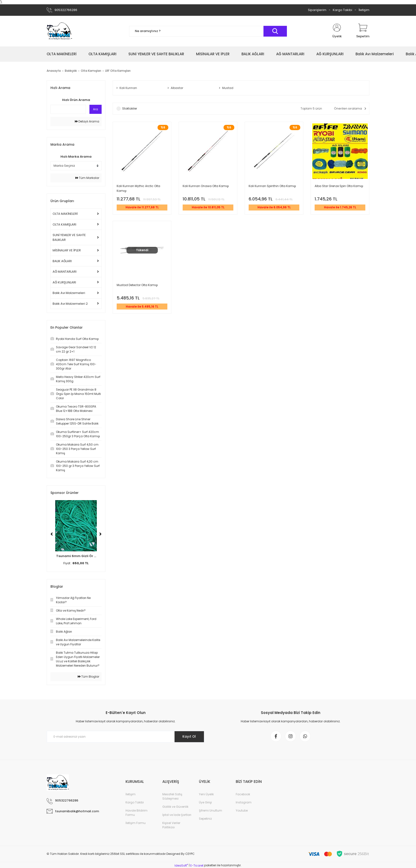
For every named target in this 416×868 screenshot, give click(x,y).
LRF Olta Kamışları (118, 71)
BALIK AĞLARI (62, 261)
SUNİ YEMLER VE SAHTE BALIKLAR (69, 237)
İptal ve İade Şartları (177, 816)
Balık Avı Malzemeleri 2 (70, 304)
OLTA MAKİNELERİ (65, 214)
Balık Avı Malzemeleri (69, 293)
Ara (96, 109)
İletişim (364, 10)
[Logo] (59, 31)
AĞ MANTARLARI (65, 272)
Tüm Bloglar (88, 677)
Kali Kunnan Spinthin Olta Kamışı (272, 186)
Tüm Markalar (87, 178)
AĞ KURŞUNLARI (64, 282)
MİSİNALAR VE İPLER (67, 250)
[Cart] (363, 31)
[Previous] (52, 534)
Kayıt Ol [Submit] (189, 737)
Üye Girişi (205, 803)
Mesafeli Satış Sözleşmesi (172, 797)
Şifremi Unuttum (211, 811)
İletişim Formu (136, 824)
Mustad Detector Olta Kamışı (137, 286)
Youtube (242, 811)
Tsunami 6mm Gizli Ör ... (76, 556)
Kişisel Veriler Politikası (171, 826)
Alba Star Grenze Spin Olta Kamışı (339, 186)
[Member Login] (337, 31)
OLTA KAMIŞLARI (64, 224)
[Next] (100, 534)
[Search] (208, 31)
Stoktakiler (130, 109)
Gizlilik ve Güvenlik (175, 808)
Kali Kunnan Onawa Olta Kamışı (206, 186)
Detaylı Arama (87, 121)
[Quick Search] (68, 109)
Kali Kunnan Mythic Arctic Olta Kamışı (138, 189)
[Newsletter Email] (126, 737)
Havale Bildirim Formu (137, 814)
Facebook (243, 795)
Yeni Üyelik (206, 795)
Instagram (244, 803)
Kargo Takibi (342, 10)
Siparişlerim (317, 10)
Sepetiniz (205, 820)
